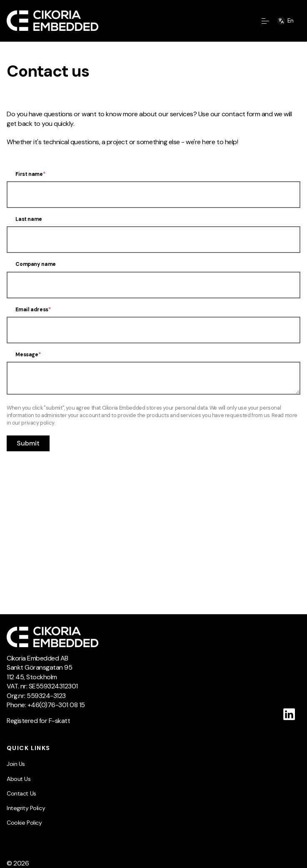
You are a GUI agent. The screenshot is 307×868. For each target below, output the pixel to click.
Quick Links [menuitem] (29, 748)
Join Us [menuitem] (16, 764)
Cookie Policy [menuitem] (24, 823)
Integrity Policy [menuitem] (26, 808)
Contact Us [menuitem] (21, 793)
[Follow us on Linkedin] (289, 714)
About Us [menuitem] (19, 779)
